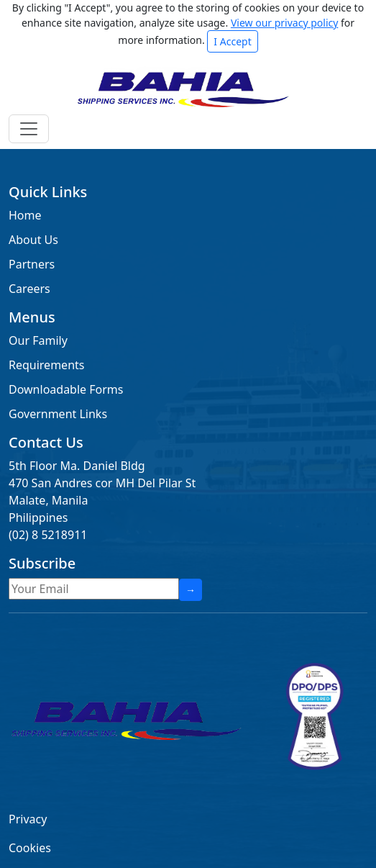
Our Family (38, 340)
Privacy (28, 819)
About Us (33, 240)
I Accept (232, 41)
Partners (32, 264)
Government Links (58, 414)
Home (25, 215)
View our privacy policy (284, 23)
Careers (29, 289)
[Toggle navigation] (29, 129)
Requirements (46, 365)
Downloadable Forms (66, 389)
